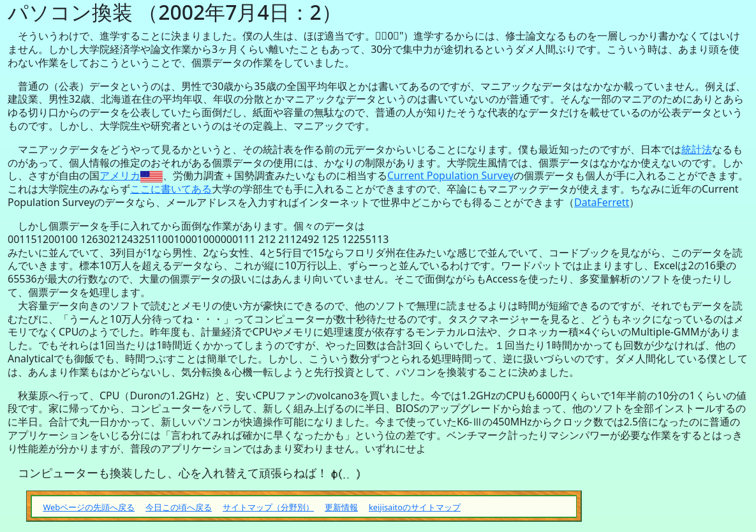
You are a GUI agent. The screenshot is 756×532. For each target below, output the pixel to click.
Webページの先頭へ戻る (89, 507)
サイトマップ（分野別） (268, 507)
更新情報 (341, 507)
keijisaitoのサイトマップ (415, 507)
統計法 (697, 149)
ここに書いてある (171, 189)
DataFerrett (602, 202)
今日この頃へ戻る (179, 507)
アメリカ (120, 175)
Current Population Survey (450, 175)
